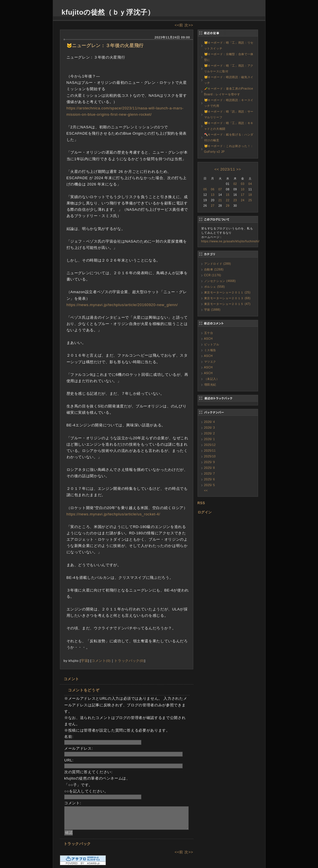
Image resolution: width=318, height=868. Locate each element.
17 (243, 195)
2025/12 (210, 445)
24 (243, 200)
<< (216, 169)
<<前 (180, 25)
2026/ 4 (210, 422)
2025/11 (210, 451)
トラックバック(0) (129, 661)
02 (235, 184)
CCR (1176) (213, 275)
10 (243, 189)
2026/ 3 (210, 428)
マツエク (210, 362)
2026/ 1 (210, 439)
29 (228, 206)
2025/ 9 (210, 462)
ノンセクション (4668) (220, 281)
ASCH (208, 339)
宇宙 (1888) (212, 310)
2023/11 (228, 169)
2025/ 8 (210, 468)
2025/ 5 (210, 485)
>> (239, 169)
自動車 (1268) (214, 269)
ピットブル (212, 344)
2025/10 (210, 456)
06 (212, 189)
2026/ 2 (210, 433)
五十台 (209, 333)
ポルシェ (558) (215, 287)
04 (250, 184)
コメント (72, 679)
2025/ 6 (210, 479)
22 (228, 200)
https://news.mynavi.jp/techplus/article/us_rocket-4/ (113, 514)
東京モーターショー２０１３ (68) (227, 298)
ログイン (205, 512)
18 (250, 195)
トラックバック (77, 844)
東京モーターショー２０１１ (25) (227, 292)
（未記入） (212, 379)
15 (228, 195)
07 (220, 189)
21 (220, 200)
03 (243, 184)
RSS (201, 503)
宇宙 (84, 661)
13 (212, 195)
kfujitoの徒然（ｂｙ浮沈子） (108, 12)
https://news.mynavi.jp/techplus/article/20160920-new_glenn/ (122, 305)
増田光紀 (210, 385)
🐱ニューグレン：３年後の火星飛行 (105, 46)
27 (212, 206)
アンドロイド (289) (218, 264)
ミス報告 (210, 350)
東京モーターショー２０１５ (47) (227, 304)
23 (235, 200)
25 (250, 200)
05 (205, 189)
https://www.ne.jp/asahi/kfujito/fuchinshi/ (231, 241)
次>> (189, 25)
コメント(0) (101, 661)
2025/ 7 (210, 474)
